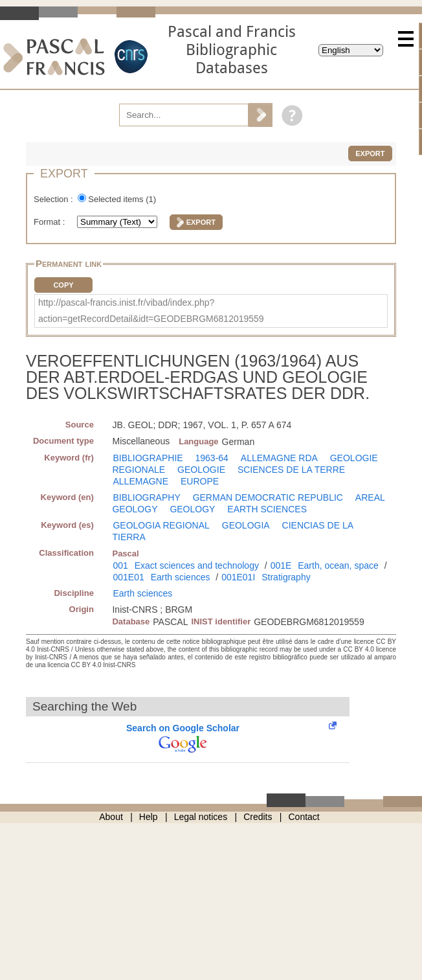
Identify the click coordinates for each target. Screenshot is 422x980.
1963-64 (212, 458)
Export (370, 154)
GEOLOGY (192, 509)
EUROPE (200, 481)
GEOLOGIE (201, 470)
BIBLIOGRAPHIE (148, 458)
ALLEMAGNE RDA (279, 458)
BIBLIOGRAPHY (146, 497)
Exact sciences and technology (197, 565)
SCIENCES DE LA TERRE (291, 470)
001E (281, 565)
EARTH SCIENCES (267, 509)
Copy (63, 285)
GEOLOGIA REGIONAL (161, 525)
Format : (50, 222)
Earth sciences (181, 577)
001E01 (128, 577)
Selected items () (122, 199)
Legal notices (201, 817)
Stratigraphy (286, 577)
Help (149, 817)
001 (120, 565)
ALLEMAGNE (140, 481)
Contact (304, 817)
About (111, 817)
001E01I (238, 577)
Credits (258, 817)
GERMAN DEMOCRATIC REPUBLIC (268, 497)
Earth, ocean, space (338, 565)
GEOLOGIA (246, 525)
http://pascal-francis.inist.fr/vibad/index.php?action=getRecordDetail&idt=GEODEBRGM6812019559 (151, 311)
